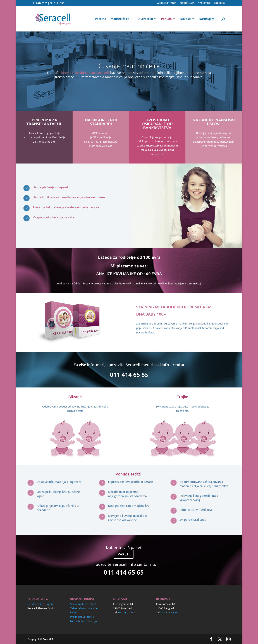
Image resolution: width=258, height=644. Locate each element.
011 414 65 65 (40, 3)
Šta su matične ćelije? (83, 604)
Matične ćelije (120, 19)
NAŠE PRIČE (204, 3)
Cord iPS (48, 639)
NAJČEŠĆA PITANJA (166, 3)
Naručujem (206, 19)
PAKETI (124, 554)
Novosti (185, 19)
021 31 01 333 (57, 3)
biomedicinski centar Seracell (85, 73)
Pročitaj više (146, 338)
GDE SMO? (219, 3)
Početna (101, 19)
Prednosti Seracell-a (82, 617)
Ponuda (166, 19)
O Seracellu (145, 19)
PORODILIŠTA (187, 3)
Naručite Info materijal (84, 621)
